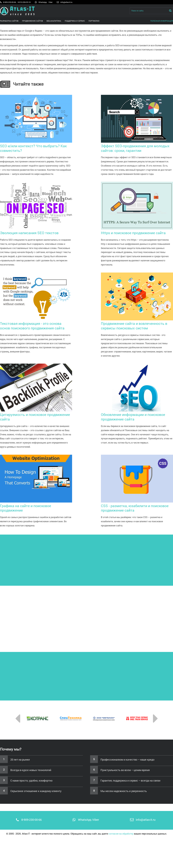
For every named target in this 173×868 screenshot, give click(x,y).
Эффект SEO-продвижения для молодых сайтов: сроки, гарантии (137, 146)
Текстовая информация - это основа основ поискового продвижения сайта (36, 324)
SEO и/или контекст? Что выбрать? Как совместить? (36, 146)
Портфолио (94, 21)
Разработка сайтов (9, 21)
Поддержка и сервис (75, 21)
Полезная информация (162, 21)
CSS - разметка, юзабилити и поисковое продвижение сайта (137, 506)
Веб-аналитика (54, 21)
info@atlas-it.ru (66, 2)
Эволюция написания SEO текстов (36, 231)
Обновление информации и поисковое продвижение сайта (137, 415)
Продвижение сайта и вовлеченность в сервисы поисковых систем (137, 324)
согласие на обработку (121, 834)
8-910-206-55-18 (24, 2)
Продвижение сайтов (33, 21)
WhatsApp (43, 2)
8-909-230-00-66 (10, 2)
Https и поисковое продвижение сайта (137, 231)
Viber (50, 2)
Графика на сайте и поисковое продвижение (36, 506)
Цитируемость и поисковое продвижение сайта (36, 415)
